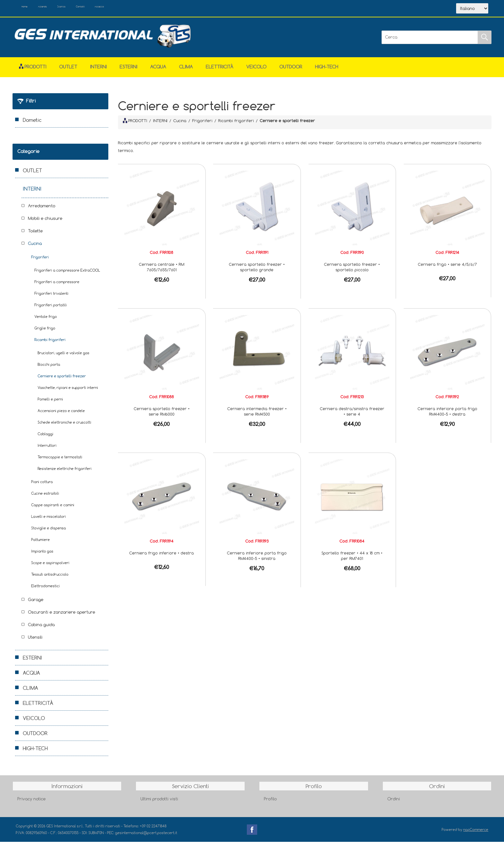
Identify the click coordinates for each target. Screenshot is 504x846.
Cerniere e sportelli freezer (62, 380)
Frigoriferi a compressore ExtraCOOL (67, 274)
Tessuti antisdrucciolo (50, 578)
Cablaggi (45, 438)
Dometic (32, 124)
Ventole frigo (46, 321)
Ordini (394, 803)
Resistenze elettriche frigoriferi (65, 473)
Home (31, 9)
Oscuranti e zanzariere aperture (62, 616)
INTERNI (98, 71)
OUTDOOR (291, 71)
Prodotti (33, 71)
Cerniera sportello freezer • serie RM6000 (162, 415)
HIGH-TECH (327, 71)
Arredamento (42, 210)
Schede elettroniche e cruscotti (64, 426)
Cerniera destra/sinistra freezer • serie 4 (352, 415)
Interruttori (47, 450)
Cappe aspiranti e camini (53, 509)
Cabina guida (41, 629)
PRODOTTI (135, 125)
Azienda (60, 9)
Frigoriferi (40, 261)
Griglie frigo (45, 332)
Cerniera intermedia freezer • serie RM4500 (257, 415)
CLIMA (186, 71)
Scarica (90, 9)
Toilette (35, 235)
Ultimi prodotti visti (159, 803)
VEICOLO (256, 71)
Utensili (35, 641)
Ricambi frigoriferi (50, 344)
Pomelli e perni (50, 403)
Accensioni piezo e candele (61, 415)
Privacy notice (32, 803)
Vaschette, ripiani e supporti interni (68, 392)
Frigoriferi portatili (51, 309)
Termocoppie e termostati (60, 461)
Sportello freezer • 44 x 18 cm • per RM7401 (352, 560)
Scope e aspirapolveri (50, 567)
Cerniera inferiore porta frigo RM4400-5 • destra (447, 415)
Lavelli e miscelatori (49, 521)
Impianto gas (42, 555)
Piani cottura (42, 486)
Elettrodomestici (45, 590)
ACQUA (158, 71)
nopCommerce (476, 834)
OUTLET (68, 71)
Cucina (35, 248)
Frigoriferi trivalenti (51, 297)
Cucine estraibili (45, 497)
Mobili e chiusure (45, 222)
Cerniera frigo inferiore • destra (162, 557)
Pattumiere (40, 544)
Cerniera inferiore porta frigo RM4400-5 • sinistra (257, 560)
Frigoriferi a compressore (57, 286)
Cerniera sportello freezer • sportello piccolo (352, 271)
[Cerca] (430, 41)
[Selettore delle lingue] (472, 11)
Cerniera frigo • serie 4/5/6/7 (447, 268)
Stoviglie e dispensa (49, 532)
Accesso (149, 9)
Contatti (120, 9)
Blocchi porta (49, 369)
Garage (36, 604)
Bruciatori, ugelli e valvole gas (63, 357)
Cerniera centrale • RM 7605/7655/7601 (162, 271)
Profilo (270, 803)
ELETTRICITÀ (220, 71)
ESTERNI (128, 71)
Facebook (252, 834)
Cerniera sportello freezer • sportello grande (257, 271)
